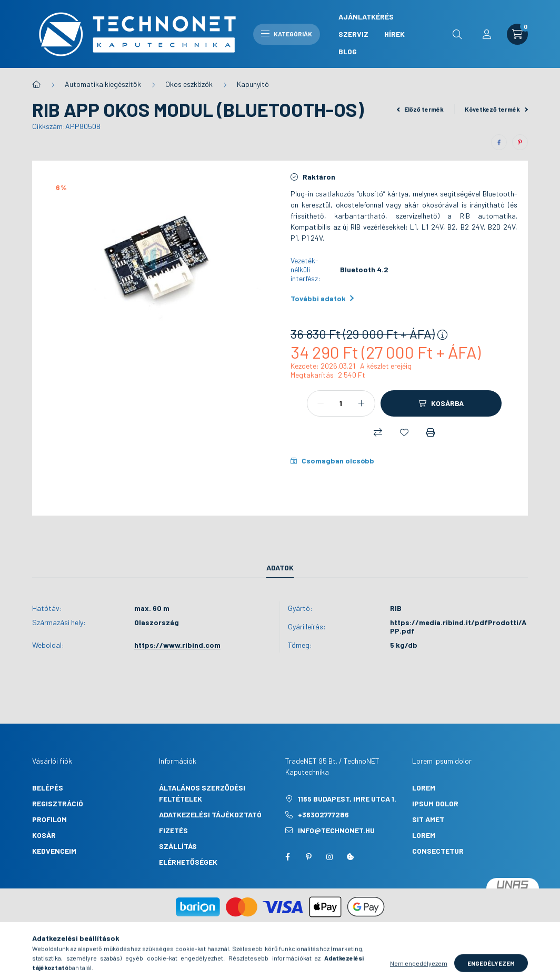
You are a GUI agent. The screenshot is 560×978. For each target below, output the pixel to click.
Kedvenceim (54, 851)
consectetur (438, 851)
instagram (329, 857)
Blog (348, 51)
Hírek (394, 34)
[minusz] (321, 403)
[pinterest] (520, 142)
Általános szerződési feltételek (202, 793)
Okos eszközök (189, 84)
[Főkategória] (36, 84)
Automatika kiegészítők (103, 84)
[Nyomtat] (431, 432)
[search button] (457, 34)
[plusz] (362, 403)
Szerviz (353, 34)
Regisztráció (58, 803)
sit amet (428, 819)
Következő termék (496, 109)
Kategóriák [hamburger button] (287, 34)
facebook (287, 857)
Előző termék (421, 109)
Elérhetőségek (188, 862)
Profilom (49, 819)
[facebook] (499, 142)
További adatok (322, 298)
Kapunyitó (253, 84)
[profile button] (487, 34)
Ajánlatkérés (366, 17)
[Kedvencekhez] (404, 432)
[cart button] (517, 34)
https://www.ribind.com (177, 645)
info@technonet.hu (336, 830)
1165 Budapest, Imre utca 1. (347, 799)
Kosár (44, 835)
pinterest (308, 857)
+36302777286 (323, 814)
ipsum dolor (435, 803)
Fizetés (173, 830)
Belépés (48, 788)
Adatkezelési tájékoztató (210, 814)
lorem (424, 788)
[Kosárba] (441, 403)
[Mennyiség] (341, 403)
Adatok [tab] (280, 567)
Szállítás (178, 846)
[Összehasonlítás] (378, 432)
